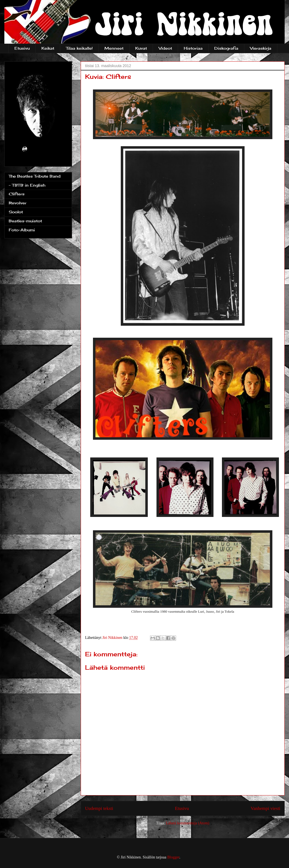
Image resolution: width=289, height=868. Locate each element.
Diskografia (226, 48)
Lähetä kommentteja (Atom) (187, 823)
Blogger (173, 857)
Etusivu (22, 48)
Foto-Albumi (22, 230)
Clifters (17, 194)
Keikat (48, 48)
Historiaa (193, 48)
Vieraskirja (261, 48)
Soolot (16, 212)
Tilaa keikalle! (79, 48)
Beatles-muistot (25, 221)
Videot (165, 48)
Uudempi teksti (99, 808)
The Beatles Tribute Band (35, 176)
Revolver (18, 203)
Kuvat (141, 48)
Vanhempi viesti (265, 808)
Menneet (114, 48)
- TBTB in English (27, 185)
